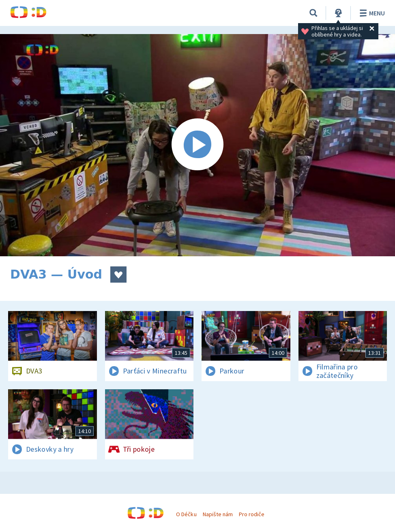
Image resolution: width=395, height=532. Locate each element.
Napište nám (218, 514)
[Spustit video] (197, 145)
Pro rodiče (252, 514)
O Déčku (186, 514)
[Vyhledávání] (313, 13)
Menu (371, 13)
